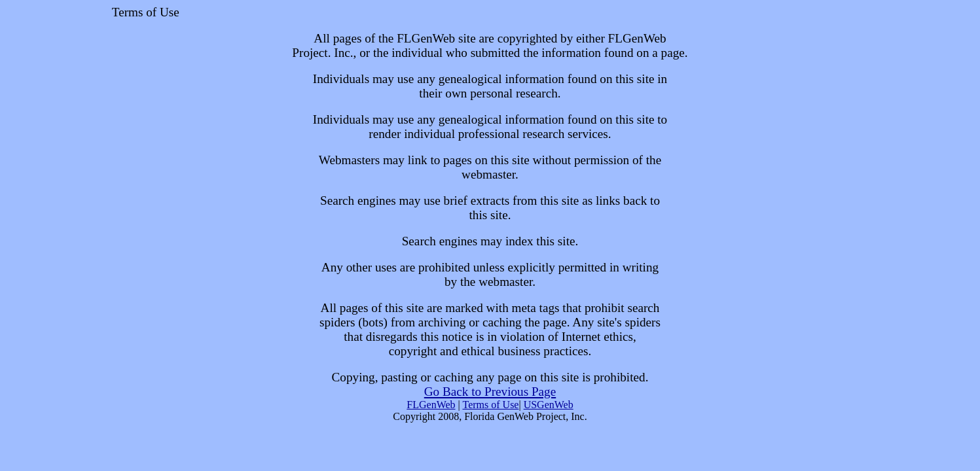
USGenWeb (549, 405)
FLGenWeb (431, 405)
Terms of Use (490, 405)
